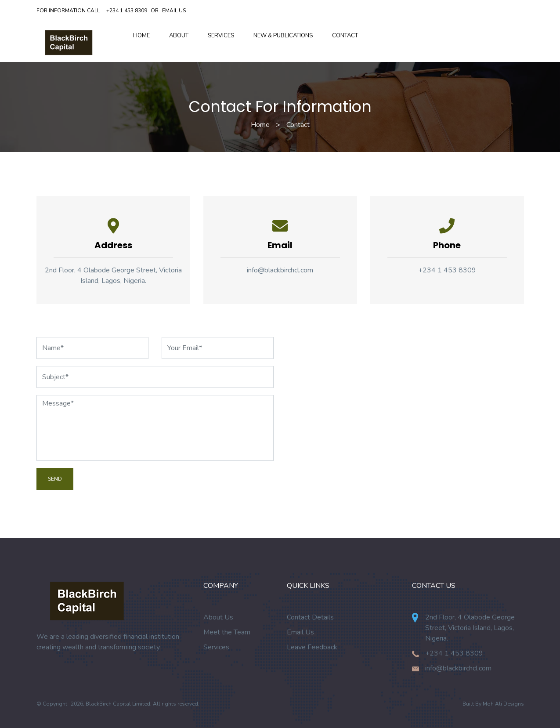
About (179, 36)
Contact (345, 36)
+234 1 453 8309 (127, 11)
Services (221, 36)
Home (141, 36)
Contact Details (310, 617)
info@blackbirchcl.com (280, 270)
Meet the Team (227, 632)
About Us (218, 617)
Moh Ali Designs (503, 704)
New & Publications (283, 36)
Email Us (174, 11)
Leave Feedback (312, 647)
